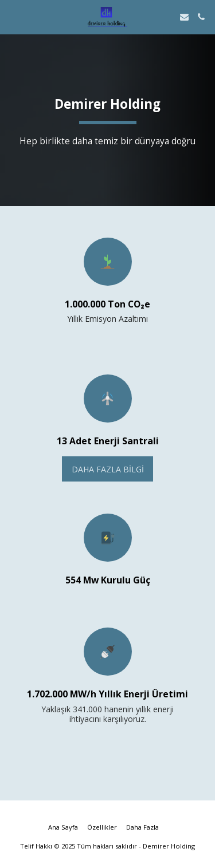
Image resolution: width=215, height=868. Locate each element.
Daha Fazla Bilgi (108, 469)
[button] (13, 16)
